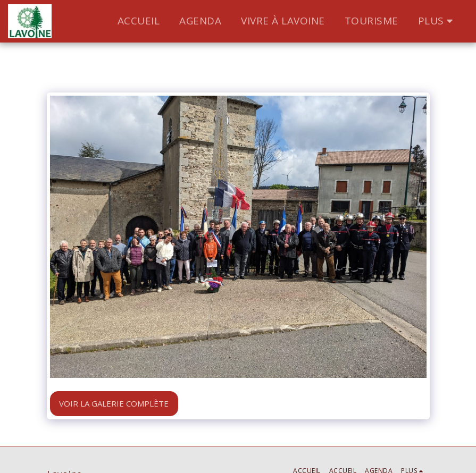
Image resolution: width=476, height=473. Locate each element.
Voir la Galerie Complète (114, 403)
